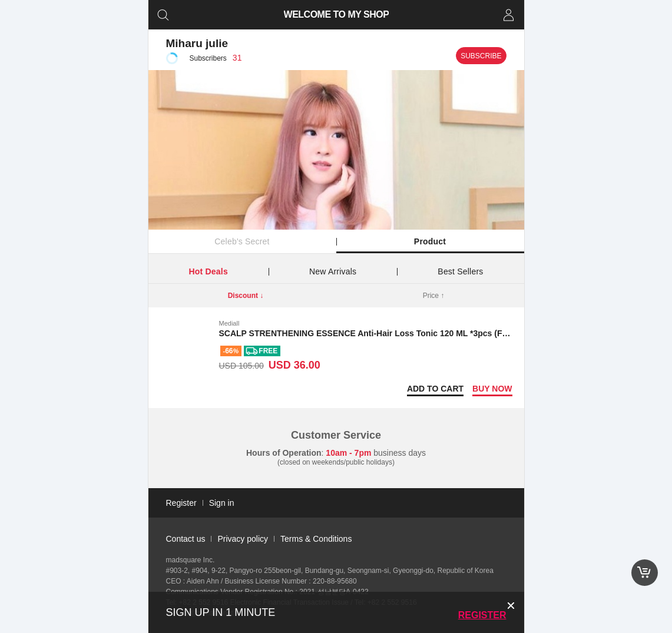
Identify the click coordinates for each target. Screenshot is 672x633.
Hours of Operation (284, 453)
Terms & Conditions (316, 539)
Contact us (186, 539)
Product (430, 241)
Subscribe (481, 56)
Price (434, 296)
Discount (246, 296)
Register (482, 615)
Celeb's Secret (242, 241)
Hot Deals (208, 271)
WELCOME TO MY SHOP (336, 14)
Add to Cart (435, 389)
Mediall (229, 323)
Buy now (492, 389)
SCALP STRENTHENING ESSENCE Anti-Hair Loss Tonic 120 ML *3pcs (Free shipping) (387, 333)
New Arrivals (333, 271)
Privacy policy (243, 539)
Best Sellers (460, 271)
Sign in (222, 503)
